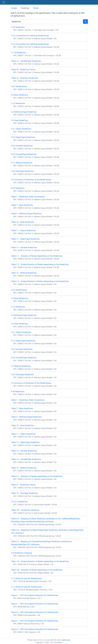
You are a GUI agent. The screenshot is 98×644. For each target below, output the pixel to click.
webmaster (66, 640)
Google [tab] (14, 8)
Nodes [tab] (36, 8)
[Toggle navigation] (4, 2)
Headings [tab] (25, 8)
